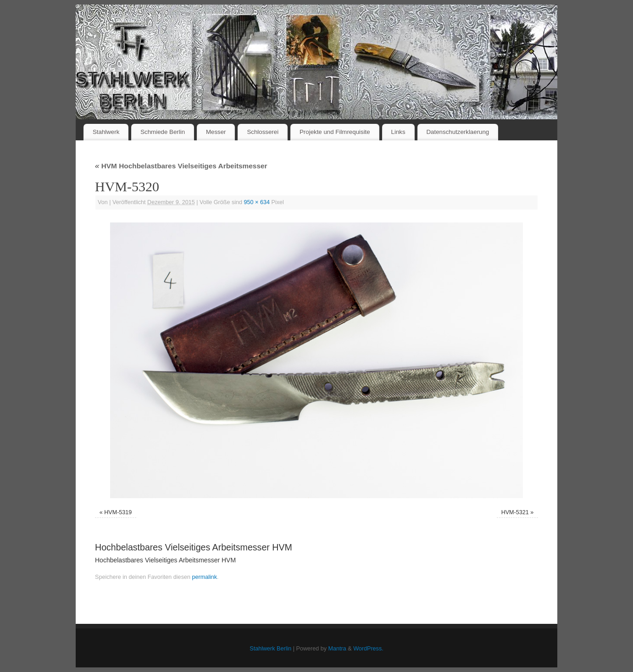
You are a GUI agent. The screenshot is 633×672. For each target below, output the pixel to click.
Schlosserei (263, 132)
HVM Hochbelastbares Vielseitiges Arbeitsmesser (181, 166)
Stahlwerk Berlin (270, 649)
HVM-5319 (118, 512)
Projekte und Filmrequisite (335, 132)
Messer (216, 132)
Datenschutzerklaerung (458, 132)
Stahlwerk (106, 132)
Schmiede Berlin (163, 132)
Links (398, 132)
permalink (204, 577)
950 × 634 (257, 202)
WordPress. (368, 649)
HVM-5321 (515, 512)
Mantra (337, 649)
